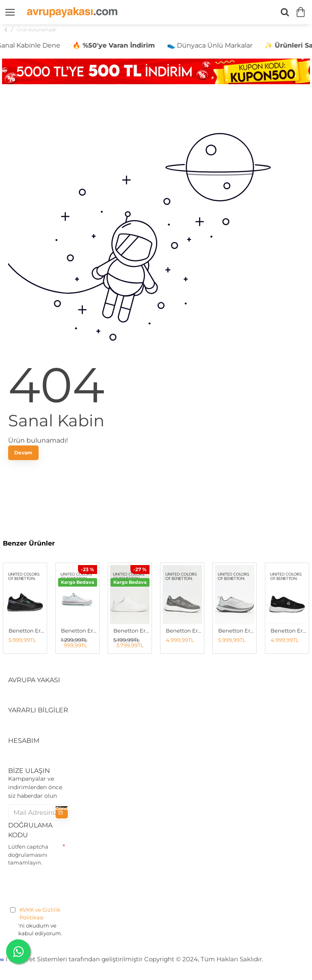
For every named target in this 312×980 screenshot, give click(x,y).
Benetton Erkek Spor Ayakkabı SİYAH (289, 631)
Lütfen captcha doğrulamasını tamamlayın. (28, 854)
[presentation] (70, 885)
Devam (23, 453)
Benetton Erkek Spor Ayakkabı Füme (184, 631)
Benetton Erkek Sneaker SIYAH (27, 631)
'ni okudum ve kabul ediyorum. (39, 921)
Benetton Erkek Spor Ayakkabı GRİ (236, 631)
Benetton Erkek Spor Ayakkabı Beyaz (131, 631)
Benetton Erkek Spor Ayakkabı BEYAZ (79, 631)
